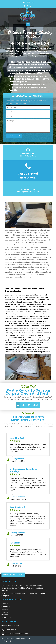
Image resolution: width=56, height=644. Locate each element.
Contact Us (6, 606)
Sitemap (5, 615)
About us (5, 604)
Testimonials (6, 617)
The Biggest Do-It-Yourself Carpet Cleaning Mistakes (22, 585)
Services (5, 612)
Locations (5, 609)
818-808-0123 (29, 2)
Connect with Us (9, 574)
